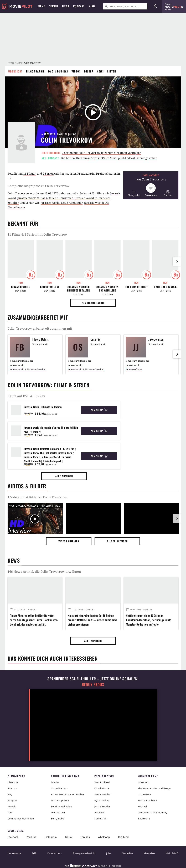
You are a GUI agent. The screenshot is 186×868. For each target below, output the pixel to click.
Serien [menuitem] (54, 6)
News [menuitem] (66, 6)
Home (11, 63)
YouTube (31, 837)
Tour (10, 812)
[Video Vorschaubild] (35, 519)
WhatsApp (104, 837)
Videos (76, 71)
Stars (19, 63)
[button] (134, 193)
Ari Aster (99, 812)
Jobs (109, 853)
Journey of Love (50, 287)
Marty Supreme (60, 800)
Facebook (13, 837)
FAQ (10, 794)
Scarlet (55, 782)
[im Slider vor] (177, 262)
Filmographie (35, 71)
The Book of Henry (136, 287)
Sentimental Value (61, 806)
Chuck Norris (102, 788)
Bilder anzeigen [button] (117, 541)
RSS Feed (123, 837)
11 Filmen (30, 174)
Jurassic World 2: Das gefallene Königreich (45, 198)
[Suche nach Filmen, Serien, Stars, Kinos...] (125, 6)
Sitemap (12, 788)
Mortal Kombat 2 (147, 800)
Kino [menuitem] (92, 6)
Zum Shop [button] (99, 410)
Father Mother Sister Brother (68, 794)
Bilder (89, 71)
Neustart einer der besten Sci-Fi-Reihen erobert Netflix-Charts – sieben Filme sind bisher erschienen (92, 620)
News (100, 71)
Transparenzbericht (84, 853)
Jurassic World (21, 287)
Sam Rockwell (102, 782)
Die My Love (58, 812)
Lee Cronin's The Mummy (152, 812)
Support (12, 800)
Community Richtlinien (21, 818)
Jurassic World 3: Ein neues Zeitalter (79, 289)
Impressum (14, 853)
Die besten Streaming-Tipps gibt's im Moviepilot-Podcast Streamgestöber (109, 158)
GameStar (128, 853)
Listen (112, 71)
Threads (85, 837)
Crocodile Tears (60, 788)
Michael (142, 806)
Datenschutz (55, 853)
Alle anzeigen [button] (64, 476)
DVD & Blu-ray (58, 71)
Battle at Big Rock (165, 287)
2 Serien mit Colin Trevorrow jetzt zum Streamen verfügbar (101, 153)
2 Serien (48, 174)
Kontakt (12, 806)
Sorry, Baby (57, 818)
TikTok (68, 837)
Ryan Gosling (102, 800)
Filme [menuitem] (42, 6)
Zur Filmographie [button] (93, 303)
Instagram (51, 837)
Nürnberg (144, 782)
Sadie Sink (100, 818)
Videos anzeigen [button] (69, 541)
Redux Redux (93, 685)
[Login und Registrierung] (155, 6)
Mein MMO (172, 853)
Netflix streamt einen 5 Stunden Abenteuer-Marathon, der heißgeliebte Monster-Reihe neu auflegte (149, 620)
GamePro (149, 853)
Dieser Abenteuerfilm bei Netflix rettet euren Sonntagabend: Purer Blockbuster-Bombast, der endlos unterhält (34, 620)
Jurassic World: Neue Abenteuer (61, 203)
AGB (34, 853)
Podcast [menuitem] (79, 6)
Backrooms (144, 818)
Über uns (13, 782)
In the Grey (144, 794)
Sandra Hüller (102, 794)
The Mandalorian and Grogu (154, 788)
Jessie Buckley (102, 806)
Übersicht (15, 71)
